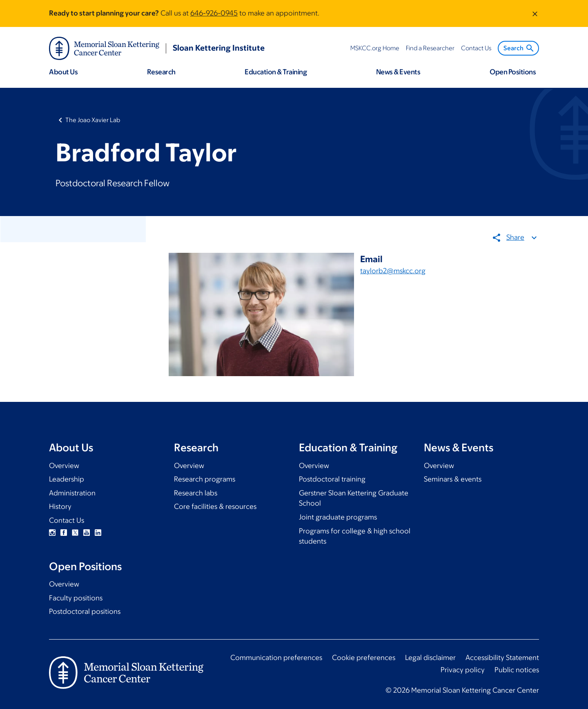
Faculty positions (76, 598)
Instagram (52, 533)
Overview (64, 466)
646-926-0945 (214, 13)
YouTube (87, 533)
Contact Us (67, 520)
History (60, 506)
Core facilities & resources (215, 506)
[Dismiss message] (535, 13)
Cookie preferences (364, 658)
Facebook (64, 533)
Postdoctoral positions (85, 611)
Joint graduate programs (338, 517)
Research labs (196, 493)
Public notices (517, 670)
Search (519, 48)
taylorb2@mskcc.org (393, 271)
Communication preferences (276, 658)
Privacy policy (463, 670)
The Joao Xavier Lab (93, 120)
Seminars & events (453, 479)
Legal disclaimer (430, 658)
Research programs (205, 479)
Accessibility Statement (502, 658)
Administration (72, 493)
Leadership (67, 479)
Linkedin (98, 533)
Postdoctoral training (332, 479)
